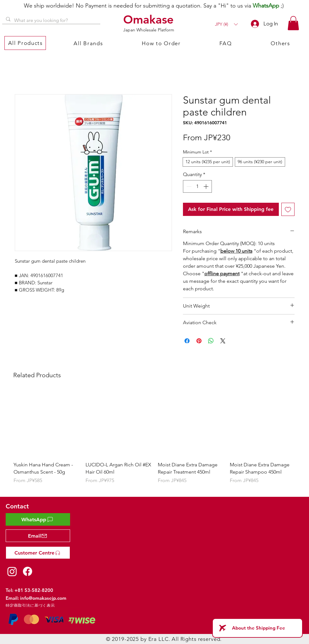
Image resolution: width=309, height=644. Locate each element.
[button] (226, 24)
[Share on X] (223, 341)
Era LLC (159, 639)
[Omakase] (149, 19)
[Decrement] (188, 186)
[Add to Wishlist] (288, 209)
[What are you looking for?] (51, 20)
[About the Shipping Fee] (257, 628)
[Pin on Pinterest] (199, 341)
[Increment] (207, 186)
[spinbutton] (197, 186)
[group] (155, 441)
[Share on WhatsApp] (211, 341)
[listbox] (226, 24)
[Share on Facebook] (187, 341)
